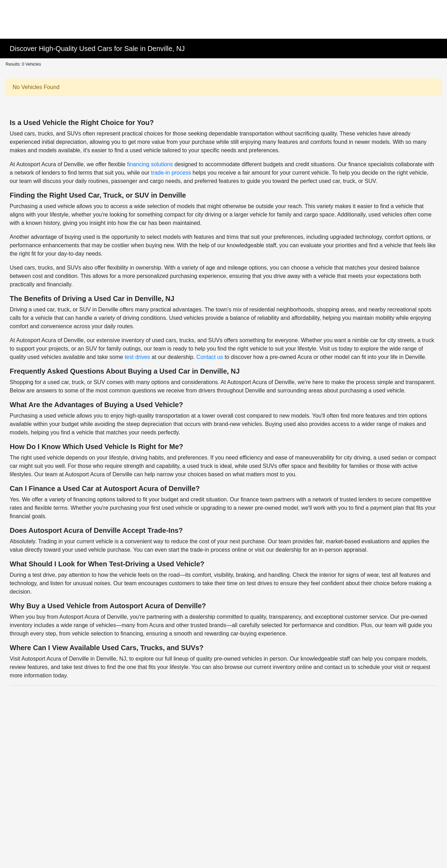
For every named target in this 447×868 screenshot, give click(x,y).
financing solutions (150, 164)
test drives (137, 357)
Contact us (210, 357)
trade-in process (171, 173)
